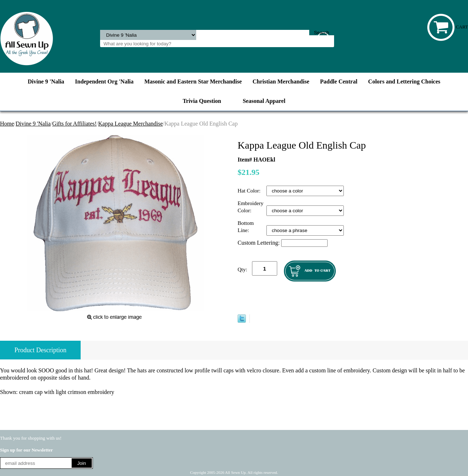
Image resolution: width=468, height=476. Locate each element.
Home (7, 124)
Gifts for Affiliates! (74, 124)
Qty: (242, 269)
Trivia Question (202, 101)
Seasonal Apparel (264, 101)
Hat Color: (250, 191)
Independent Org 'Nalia (104, 81)
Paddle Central (339, 81)
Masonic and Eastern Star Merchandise (193, 81)
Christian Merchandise (281, 81)
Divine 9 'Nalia (46, 81)
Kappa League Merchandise (130, 124)
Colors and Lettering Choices (404, 81)
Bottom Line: (246, 227)
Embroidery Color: (251, 207)
